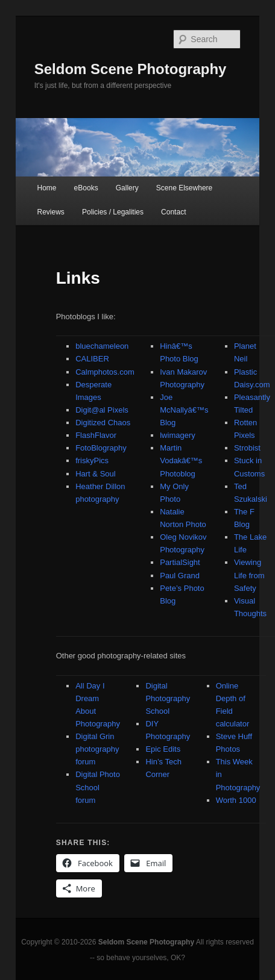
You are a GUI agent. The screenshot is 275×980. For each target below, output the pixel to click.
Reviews (51, 212)
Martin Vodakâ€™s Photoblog (181, 460)
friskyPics (92, 460)
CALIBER (92, 359)
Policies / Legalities (113, 212)
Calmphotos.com (105, 372)
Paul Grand (180, 576)
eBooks (86, 188)
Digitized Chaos (103, 423)
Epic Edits (163, 749)
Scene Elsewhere (184, 188)
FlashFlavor (96, 435)
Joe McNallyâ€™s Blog (184, 410)
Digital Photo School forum (98, 787)
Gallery (127, 188)
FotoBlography (101, 448)
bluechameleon (102, 346)
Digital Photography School (168, 698)
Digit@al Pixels (102, 410)
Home (47, 188)
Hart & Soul (95, 474)
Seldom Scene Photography (131, 69)
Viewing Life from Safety (249, 575)
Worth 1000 (236, 800)
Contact (173, 212)
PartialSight (180, 562)
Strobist (247, 448)
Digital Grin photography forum (97, 749)
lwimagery (178, 435)
